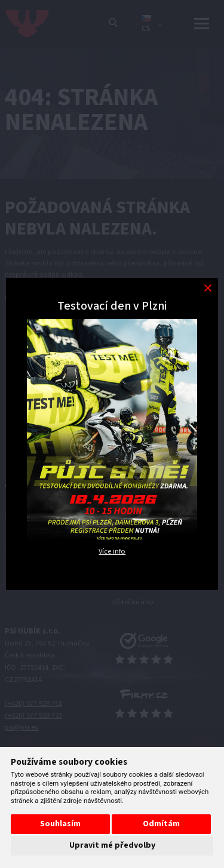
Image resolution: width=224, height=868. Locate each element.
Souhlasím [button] (60, 824)
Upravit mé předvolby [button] (112, 845)
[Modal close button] (208, 288)
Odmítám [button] (161, 824)
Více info (112, 551)
